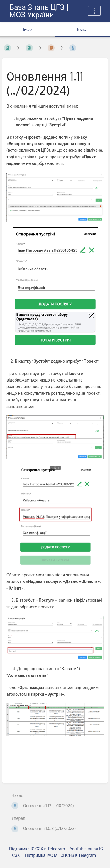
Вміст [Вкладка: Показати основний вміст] (83, 29)
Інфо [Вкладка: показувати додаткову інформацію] (27, 29)
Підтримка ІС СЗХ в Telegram (37, 849)
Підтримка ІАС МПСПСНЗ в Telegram (60, 855)
